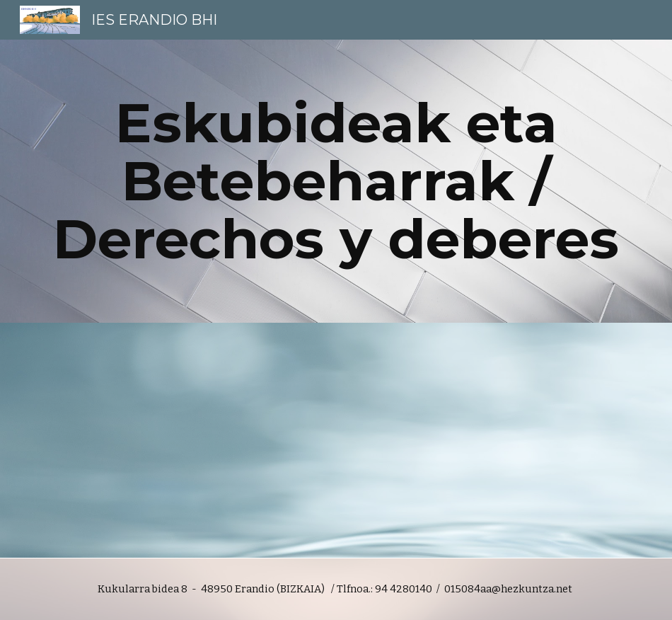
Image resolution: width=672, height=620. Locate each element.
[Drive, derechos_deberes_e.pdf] (185, 439)
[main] (336, 181)
